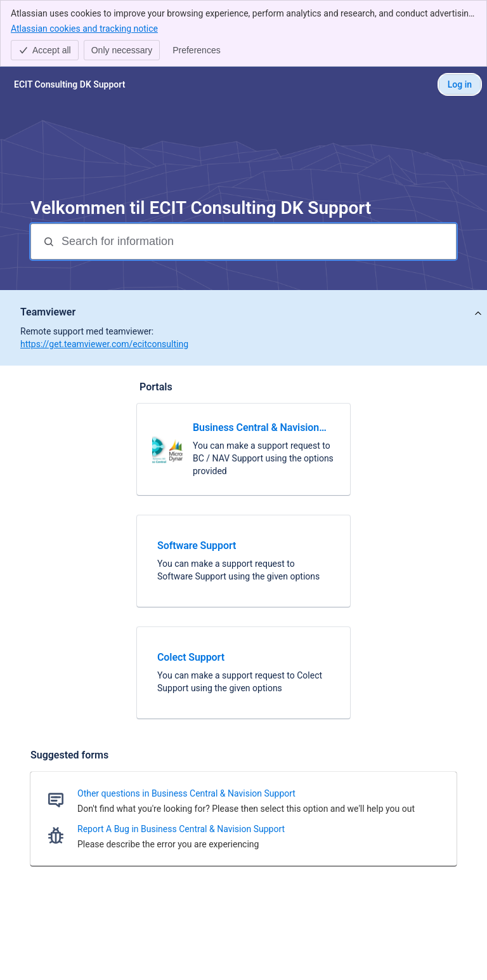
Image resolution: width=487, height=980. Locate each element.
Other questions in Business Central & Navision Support (186, 793)
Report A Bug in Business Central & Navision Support (181, 829)
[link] (243, 449)
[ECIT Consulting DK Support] (69, 84)
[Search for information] (257, 242)
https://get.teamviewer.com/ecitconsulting (104, 344)
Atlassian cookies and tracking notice (84, 28)
